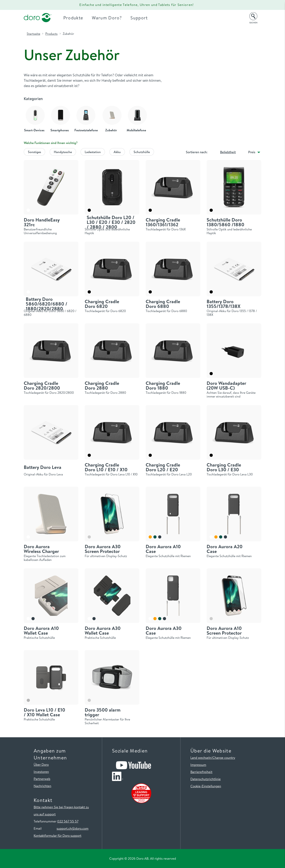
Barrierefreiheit (201, 772)
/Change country (223, 758)
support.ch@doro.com (73, 828)
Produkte (73, 18)
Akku (117, 152)
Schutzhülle (142, 152)
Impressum (198, 765)
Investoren (41, 772)
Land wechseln (201, 758)
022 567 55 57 (68, 821)
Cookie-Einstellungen (206, 786)
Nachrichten (42, 786)
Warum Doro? (107, 18)
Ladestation (93, 152)
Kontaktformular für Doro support (57, 835)
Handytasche (63, 152)
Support (139, 18)
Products (51, 34)
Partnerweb (42, 779)
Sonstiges (34, 152)
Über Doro (41, 764)
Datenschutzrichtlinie (206, 779)
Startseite (33, 34)
